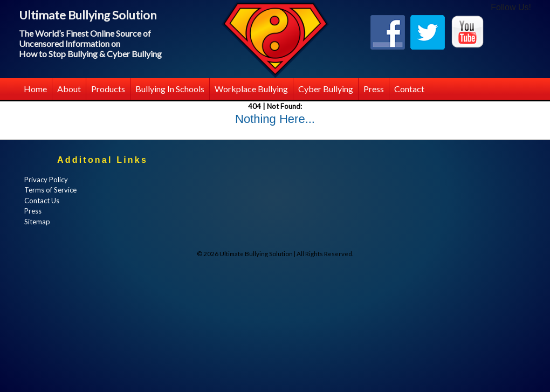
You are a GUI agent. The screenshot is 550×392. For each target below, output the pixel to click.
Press (374, 89)
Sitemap (37, 222)
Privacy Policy (46, 180)
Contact (409, 89)
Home (35, 89)
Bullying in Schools (170, 89)
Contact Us (42, 201)
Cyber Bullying (326, 89)
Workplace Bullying (251, 89)
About (69, 89)
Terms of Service (50, 190)
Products (108, 89)
